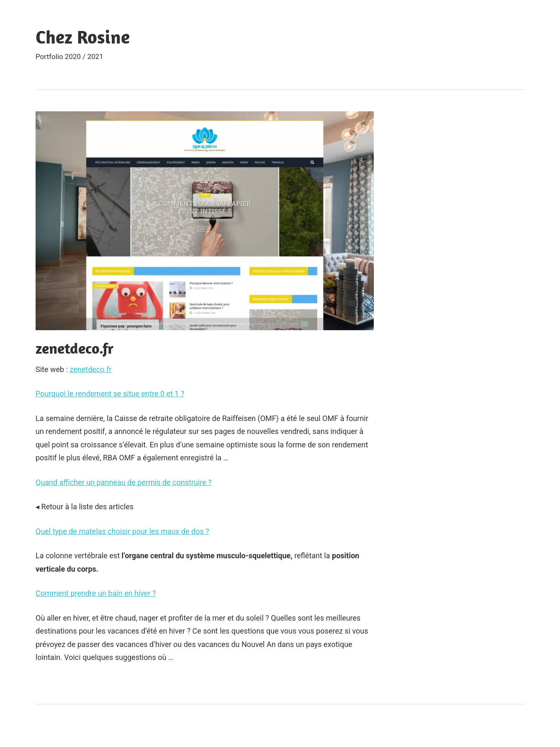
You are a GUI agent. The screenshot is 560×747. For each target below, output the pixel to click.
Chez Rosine (83, 37)
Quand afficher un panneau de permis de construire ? (124, 482)
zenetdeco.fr (90, 369)
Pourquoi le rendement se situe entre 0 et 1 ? (110, 394)
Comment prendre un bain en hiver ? (96, 593)
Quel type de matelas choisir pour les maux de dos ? (122, 531)
